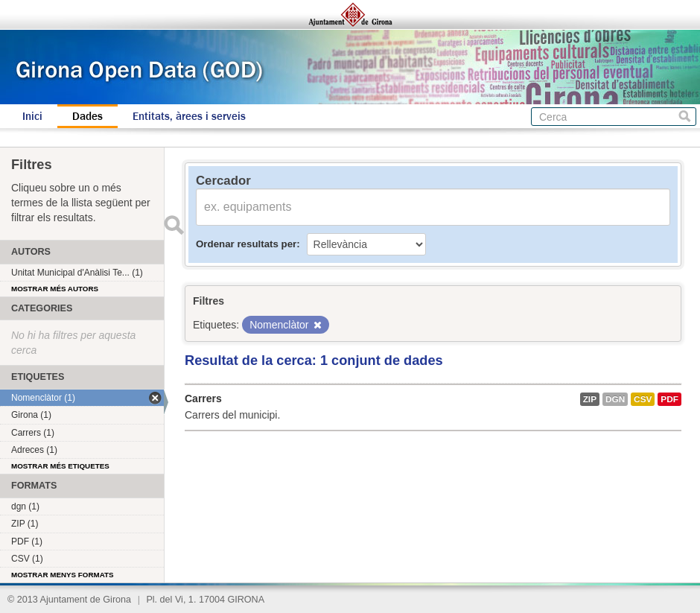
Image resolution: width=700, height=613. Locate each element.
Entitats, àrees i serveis (189, 116)
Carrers (203, 398)
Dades (87, 116)
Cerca (685, 117)
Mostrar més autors (55, 289)
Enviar (174, 225)
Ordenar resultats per (246, 244)
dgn (615, 399)
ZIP (590, 399)
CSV (643, 399)
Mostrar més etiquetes (60, 466)
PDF (669, 399)
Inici (32, 116)
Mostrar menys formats (63, 575)
